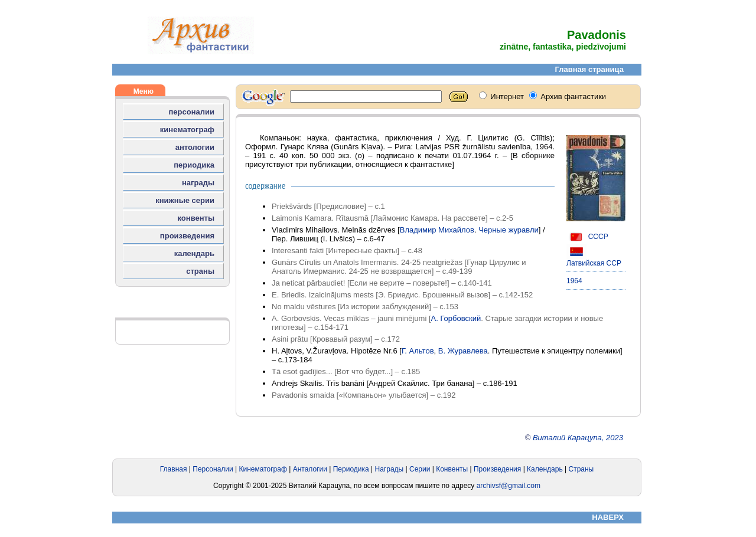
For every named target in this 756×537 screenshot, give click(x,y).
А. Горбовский (456, 318)
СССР (587, 237)
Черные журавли (509, 230)
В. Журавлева (463, 351)
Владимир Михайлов (437, 230)
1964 (574, 281)
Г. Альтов (418, 351)
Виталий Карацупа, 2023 (578, 438)
